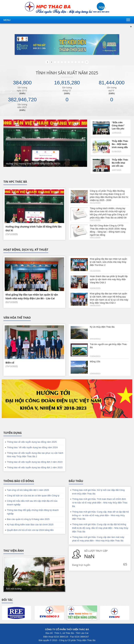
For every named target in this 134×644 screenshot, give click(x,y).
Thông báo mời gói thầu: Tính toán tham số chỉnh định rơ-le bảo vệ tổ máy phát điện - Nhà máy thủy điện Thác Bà (100, 503)
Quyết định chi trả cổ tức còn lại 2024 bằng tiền (30, 530)
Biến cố (10, 363)
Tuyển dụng (13, 433)
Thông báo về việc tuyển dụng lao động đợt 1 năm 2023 (35, 467)
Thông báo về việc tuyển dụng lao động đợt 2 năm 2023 (35, 462)
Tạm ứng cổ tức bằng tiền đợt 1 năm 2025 (28, 490)
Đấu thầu (76, 481)
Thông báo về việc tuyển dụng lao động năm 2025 (32, 442)
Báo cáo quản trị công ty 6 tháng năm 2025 (28, 519)
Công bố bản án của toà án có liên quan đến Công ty (33, 496)
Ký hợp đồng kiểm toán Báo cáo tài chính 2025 (30, 525)
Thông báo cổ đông (19, 481)
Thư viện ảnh (14, 551)
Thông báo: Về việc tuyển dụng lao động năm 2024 (32, 447)
